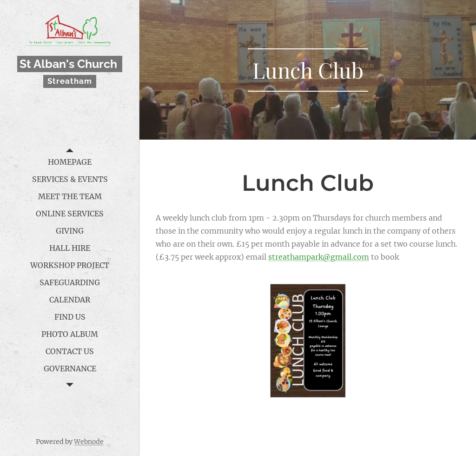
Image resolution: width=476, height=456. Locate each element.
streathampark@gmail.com (319, 257)
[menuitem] (70, 162)
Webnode (89, 442)
